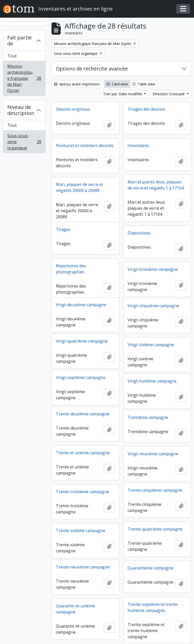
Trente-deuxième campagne (83, 414)
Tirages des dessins (146, 109)
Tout (12, 56)
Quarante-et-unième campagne (75, 609)
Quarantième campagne (150, 568)
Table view (144, 84)
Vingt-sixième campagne (151, 345)
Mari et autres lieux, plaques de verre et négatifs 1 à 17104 (156, 185)
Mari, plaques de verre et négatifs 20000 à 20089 (79, 187)
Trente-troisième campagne (82, 492)
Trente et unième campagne (83, 453)
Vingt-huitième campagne (152, 381)
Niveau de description (21, 110)
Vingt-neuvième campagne (153, 454)
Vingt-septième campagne (81, 377)
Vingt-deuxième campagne (81, 305)
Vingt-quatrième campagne (82, 341)
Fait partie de (19, 41)
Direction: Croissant (169, 94)
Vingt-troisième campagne (153, 269)
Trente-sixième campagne (81, 531)
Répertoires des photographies (71, 269)
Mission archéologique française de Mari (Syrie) (24, 78)
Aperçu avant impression (77, 84)
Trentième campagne (148, 417)
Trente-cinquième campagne (155, 490)
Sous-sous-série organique (24, 142)
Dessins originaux (73, 109)
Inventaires (138, 146)
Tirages (63, 229)
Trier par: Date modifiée (123, 94)
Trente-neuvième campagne (83, 567)
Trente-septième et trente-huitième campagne (153, 607)
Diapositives (139, 233)
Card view (117, 84)
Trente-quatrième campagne (155, 529)
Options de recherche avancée (92, 69)
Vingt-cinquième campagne (153, 306)
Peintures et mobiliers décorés (85, 146)
